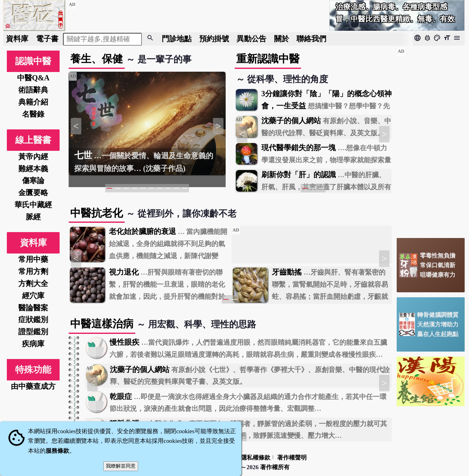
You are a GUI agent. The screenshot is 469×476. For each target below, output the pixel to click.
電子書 (47, 39)
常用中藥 (33, 259)
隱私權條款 (256, 458)
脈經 (33, 217)
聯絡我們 (311, 39)
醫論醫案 (33, 308)
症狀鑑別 (33, 319)
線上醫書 (33, 140)
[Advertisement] (431, 140)
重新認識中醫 (268, 59)
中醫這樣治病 (102, 324)
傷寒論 (33, 180)
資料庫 (17, 39)
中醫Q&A (33, 78)
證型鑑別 (33, 332)
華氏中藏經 (33, 205)
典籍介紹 (33, 102)
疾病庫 (33, 344)
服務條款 (57, 451)
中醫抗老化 (97, 213)
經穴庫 (33, 296)
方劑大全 (33, 283)
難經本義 (33, 169)
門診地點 (177, 39)
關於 (282, 39)
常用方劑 (33, 271)
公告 (251, 39)
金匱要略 (33, 193)
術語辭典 (33, 90)
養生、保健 (97, 59)
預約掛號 (214, 39)
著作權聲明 (292, 458)
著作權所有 (275, 467)
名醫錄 (33, 114)
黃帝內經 (33, 157)
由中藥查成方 (33, 386)
